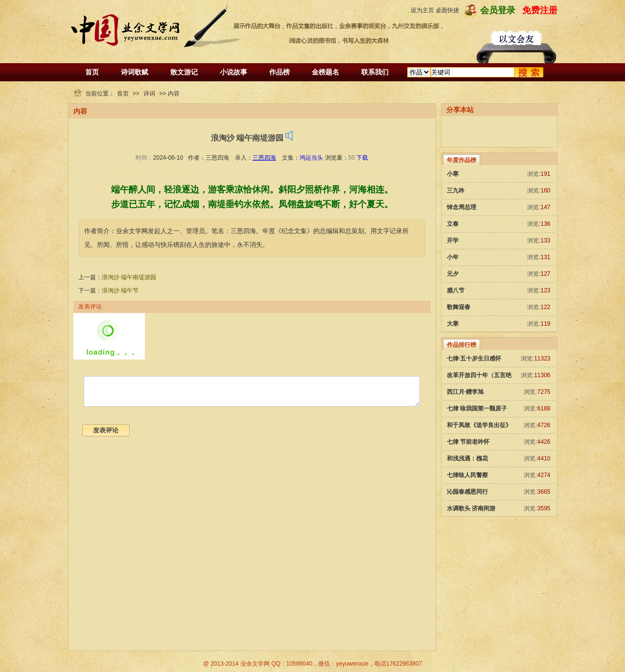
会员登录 (498, 10)
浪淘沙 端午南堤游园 (129, 277)
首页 (92, 72)
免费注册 (540, 10)
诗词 (149, 94)
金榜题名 (325, 72)
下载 (362, 158)
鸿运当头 (311, 158)
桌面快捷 (447, 10)
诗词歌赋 (135, 72)
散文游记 (184, 72)
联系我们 (375, 72)
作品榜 (279, 72)
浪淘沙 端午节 (120, 290)
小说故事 (233, 72)
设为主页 (422, 10)
